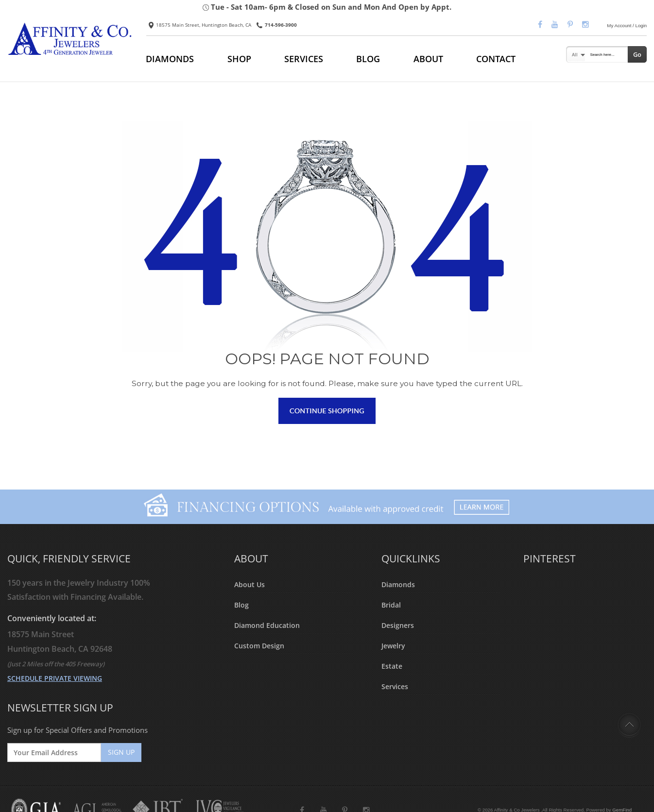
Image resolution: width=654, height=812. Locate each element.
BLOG (368, 59)
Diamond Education (267, 625)
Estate (392, 666)
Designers (398, 625)
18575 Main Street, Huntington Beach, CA (200, 25)
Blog (241, 605)
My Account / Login (627, 25)
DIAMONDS (170, 59)
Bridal (391, 605)
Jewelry (393, 645)
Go (637, 54)
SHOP (239, 59)
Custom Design (259, 645)
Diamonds (398, 584)
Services (395, 686)
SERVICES (304, 59)
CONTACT (496, 59)
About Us (250, 584)
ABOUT (428, 59)
